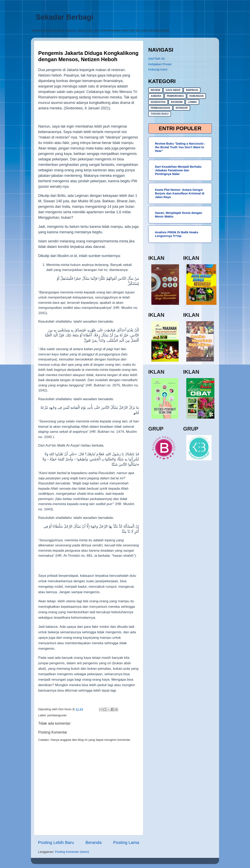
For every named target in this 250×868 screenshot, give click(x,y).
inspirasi (192, 90)
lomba (192, 102)
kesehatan (158, 102)
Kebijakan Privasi (160, 64)
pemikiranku (175, 96)
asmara (156, 96)
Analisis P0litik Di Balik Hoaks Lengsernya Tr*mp (177, 234)
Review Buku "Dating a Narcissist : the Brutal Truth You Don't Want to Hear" (180, 147)
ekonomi (177, 102)
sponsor (182, 108)
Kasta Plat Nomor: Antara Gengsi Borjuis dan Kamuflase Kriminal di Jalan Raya (180, 193)
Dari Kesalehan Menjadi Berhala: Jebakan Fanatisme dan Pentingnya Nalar (178, 170)
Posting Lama (126, 842)
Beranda (94, 842)
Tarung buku (160, 114)
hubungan (196, 96)
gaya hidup (173, 90)
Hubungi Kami (158, 69)
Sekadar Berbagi (65, 17)
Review (155, 90)
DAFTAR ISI (156, 59)
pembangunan (57, 715)
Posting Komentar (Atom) (72, 852)
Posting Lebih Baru (56, 842)
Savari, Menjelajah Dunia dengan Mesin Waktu (178, 215)
